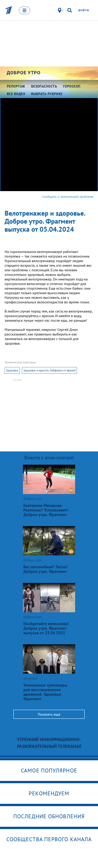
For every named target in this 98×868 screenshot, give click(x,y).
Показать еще (49, 714)
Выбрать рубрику (47, 94)
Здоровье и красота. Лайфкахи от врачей (49, 370)
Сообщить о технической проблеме (68, 197)
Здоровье (12, 370)
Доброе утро (24, 73)
